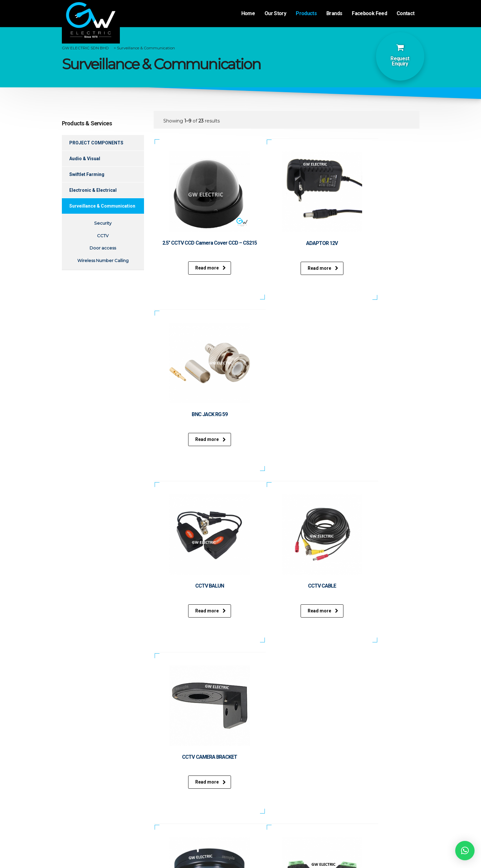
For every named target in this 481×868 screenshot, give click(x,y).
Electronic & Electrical (93, 190)
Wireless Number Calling (103, 260)
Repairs (195, 808)
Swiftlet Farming (87, 174)
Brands (334, 13)
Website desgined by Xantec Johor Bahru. (241, 858)
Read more (195, 268)
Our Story (275, 13)
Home (248, 13)
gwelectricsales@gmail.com (293, 827)
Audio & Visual (85, 159)
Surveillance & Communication (102, 206)
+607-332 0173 (276, 812)
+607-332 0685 (277, 819)
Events (103, 801)
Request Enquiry (400, 61)
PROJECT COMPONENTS (96, 143)
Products (306, 13)
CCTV (103, 236)
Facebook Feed (369, 13)
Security (103, 223)
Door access (103, 248)
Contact (406, 13)
